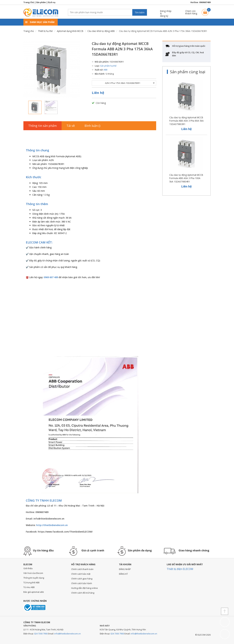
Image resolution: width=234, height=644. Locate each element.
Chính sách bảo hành (82, 583)
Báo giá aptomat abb (34, 592)
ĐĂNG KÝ (123, 574)
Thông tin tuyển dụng (34, 578)
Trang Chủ (29, 2)
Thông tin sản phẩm (42, 126)
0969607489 (205, 2)
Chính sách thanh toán (82, 569)
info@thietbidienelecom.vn (68, 634)
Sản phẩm (41, 2)
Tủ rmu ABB (29, 587)
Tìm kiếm (140, 12)
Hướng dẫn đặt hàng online (84, 588)
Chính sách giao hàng (82, 579)
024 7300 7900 (41, 634)
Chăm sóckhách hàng (191, 12)
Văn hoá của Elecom (33, 573)
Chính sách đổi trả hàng (83, 593)
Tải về (71, 126)
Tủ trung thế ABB (31, 582)
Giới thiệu (28, 568)
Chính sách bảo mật (81, 574)
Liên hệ (98, 93)
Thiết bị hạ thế (45, 31)
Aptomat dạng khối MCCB (70, 31)
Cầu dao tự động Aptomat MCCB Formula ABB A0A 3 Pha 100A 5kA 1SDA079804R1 (186, 178)
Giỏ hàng (205, 11)
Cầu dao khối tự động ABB (101, 31)
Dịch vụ (52, 2)
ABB (105, 70)
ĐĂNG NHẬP (125, 569)
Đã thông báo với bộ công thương (34, 607)
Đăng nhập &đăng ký (166, 12)
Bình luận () (92, 126)
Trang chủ (29, 31)
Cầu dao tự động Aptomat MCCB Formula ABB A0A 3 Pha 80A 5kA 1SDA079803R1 (186, 121)
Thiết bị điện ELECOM (180, 569)
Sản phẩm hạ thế (108, 66)
